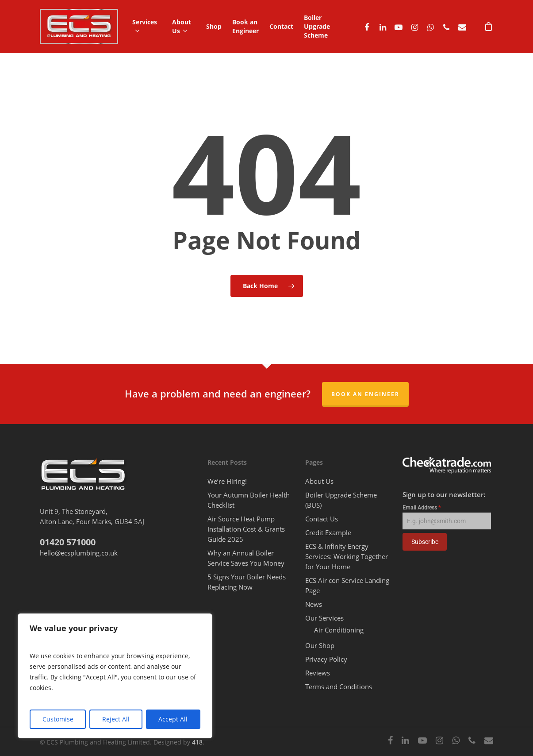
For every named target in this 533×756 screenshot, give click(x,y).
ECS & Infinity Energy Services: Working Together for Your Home (347, 556)
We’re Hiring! (227, 481)
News (314, 604)
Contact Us (322, 519)
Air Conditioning (339, 630)
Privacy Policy (326, 659)
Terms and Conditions (339, 687)
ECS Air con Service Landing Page (347, 585)
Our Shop (320, 645)
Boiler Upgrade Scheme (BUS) (341, 500)
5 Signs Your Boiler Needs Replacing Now (247, 582)
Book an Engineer (365, 394)
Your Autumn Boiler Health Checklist (249, 500)
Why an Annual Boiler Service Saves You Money (246, 558)
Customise (58, 719)
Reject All (116, 719)
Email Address (422, 508)
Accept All (173, 719)
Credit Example (328, 532)
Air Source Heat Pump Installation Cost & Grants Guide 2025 (246, 529)
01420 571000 (68, 542)
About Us (319, 481)
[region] (115, 676)
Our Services (324, 618)
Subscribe (425, 542)
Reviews (318, 673)
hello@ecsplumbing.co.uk (79, 553)
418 (197, 742)
